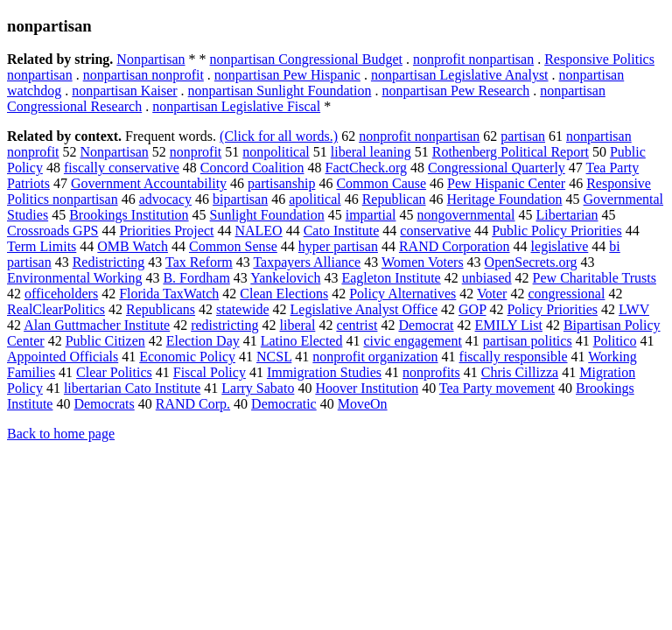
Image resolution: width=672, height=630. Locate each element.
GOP (472, 309)
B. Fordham (196, 278)
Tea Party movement (497, 388)
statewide (242, 309)
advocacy (165, 199)
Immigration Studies (324, 372)
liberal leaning (371, 152)
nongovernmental (465, 215)
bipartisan (240, 199)
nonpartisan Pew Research (455, 91)
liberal (298, 325)
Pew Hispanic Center (506, 183)
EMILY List (509, 325)
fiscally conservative (122, 168)
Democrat (426, 325)
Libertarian (567, 215)
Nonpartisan (150, 59)
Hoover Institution (367, 388)
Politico (615, 341)
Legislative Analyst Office (364, 309)
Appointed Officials (63, 357)
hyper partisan (338, 246)
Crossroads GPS (52, 231)
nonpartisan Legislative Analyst (460, 75)
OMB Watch (133, 246)
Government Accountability (149, 183)
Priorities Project (166, 231)
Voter (492, 294)
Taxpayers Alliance (307, 262)
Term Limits (42, 246)
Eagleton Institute (391, 278)
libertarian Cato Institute (132, 388)
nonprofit (196, 152)
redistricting (224, 325)
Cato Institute (342, 231)
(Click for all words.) (279, 136)
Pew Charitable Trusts (595, 278)
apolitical (315, 199)
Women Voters (423, 262)
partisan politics (528, 341)
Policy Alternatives (402, 294)
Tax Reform (199, 262)
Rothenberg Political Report (511, 152)
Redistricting (109, 262)
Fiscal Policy (210, 372)
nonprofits (431, 372)
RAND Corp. (193, 404)
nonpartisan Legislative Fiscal (236, 106)
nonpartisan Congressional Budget (306, 59)
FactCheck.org (366, 168)
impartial (371, 215)
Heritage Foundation (505, 199)
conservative (435, 231)
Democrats (104, 404)
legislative (560, 246)
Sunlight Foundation (267, 215)
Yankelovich (285, 278)
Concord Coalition (252, 168)
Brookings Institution (129, 215)
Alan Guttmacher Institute (97, 325)
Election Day (203, 341)
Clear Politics (114, 372)
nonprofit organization (375, 357)
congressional (566, 294)
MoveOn (363, 404)
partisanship (281, 183)
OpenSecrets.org (531, 262)
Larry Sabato (258, 388)
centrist (357, 325)
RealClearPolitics (56, 309)
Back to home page (61, 434)
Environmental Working (74, 278)
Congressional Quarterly (497, 168)
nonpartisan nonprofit (143, 75)
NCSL (274, 357)
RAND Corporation (455, 246)
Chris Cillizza (520, 372)
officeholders (61, 294)
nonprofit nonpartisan (473, 59)
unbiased (487, 278)
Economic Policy (187, 357)
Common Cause (381, 183)
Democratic (284, 404)
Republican (394, 199)
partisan (523, 136)
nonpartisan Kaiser (124, 91)
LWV (634, 309)
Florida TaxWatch (169, 294)
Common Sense (233, 246)
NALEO (258, 231)
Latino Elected (302, 341)
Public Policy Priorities (556, 231)
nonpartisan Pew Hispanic (287, 75)
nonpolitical (276, 152)
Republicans (161, 309)
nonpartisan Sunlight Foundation (280, 91)
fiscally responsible (514, 357)
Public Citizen (105, 341)
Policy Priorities (552, 309)
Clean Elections (284, 294)
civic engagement (412, 341)
